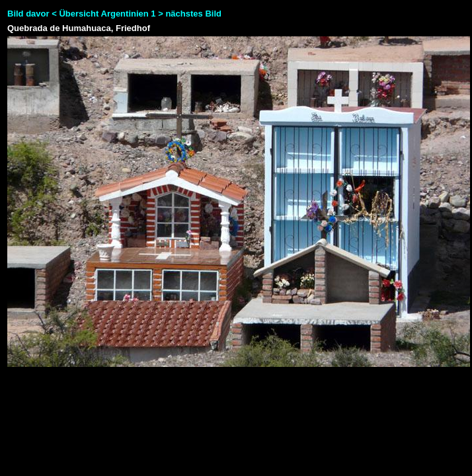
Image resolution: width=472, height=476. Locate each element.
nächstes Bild (193, 14)
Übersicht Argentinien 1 (108, 14)
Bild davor (28, 14)
